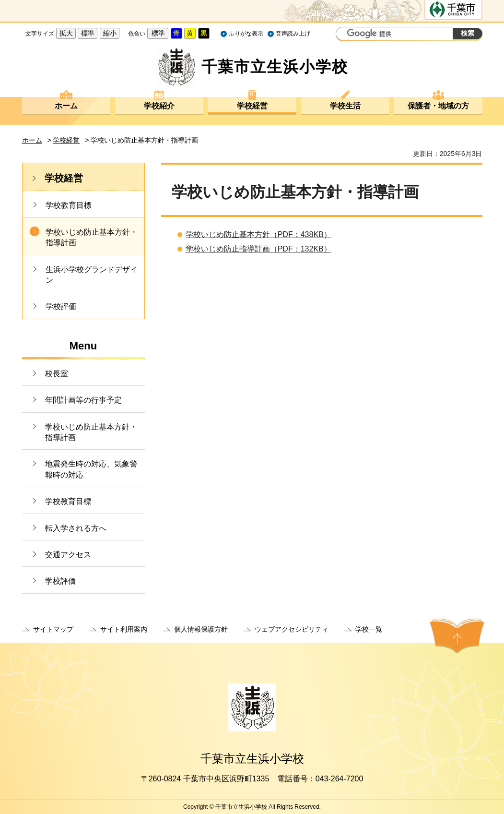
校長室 (57, 374)
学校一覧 (369, 629)
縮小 (110, 33)
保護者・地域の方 (438, 106)
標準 (88, 33)
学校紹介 (159, 106)
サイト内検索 (344, 35)
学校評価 (61, 306)
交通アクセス (68, 555)
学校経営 (252, 106)
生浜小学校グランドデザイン (92, 275)
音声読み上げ (293, 34)
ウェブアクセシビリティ (292, 629)
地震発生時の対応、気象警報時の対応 (91, 469)
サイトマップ (53, 629)
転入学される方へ (76, 528)
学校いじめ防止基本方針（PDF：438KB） (258, 234)
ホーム (66, 106)
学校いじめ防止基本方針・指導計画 (92, 237)
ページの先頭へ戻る (457, 636)
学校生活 (345, 106)
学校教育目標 (69, 205)
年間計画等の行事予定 (83, 400)
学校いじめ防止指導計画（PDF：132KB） (258, 249)
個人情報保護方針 (201, 629)
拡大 (66, 33)
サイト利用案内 (124, 629)
